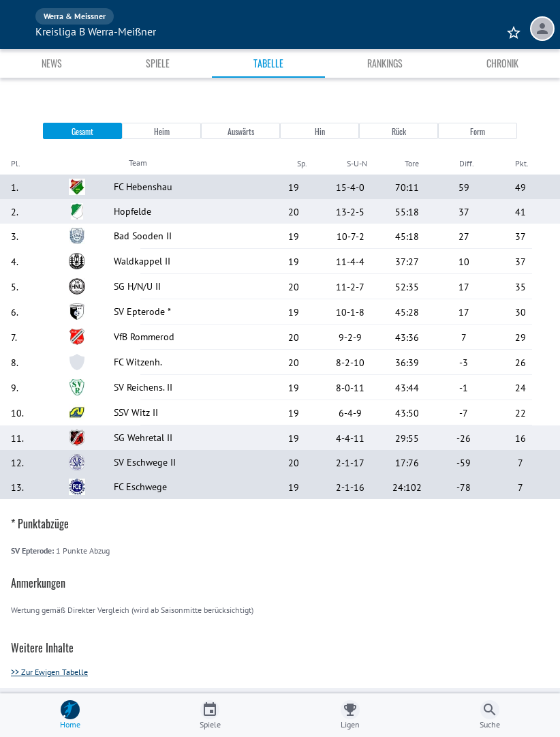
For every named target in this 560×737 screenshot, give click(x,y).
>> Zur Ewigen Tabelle (49, 672)
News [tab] (52, 63)
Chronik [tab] (502, 63)
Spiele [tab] (158, 63)
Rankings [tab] (385, 63)
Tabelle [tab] (268, 63)
